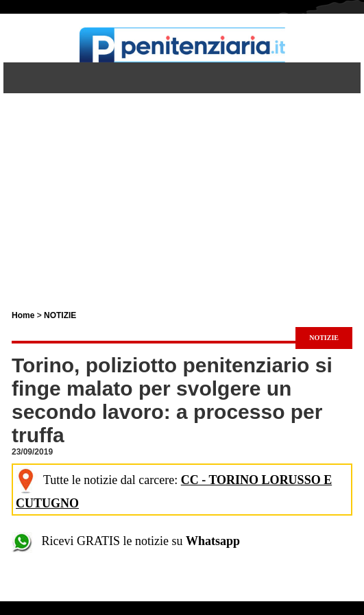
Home (23, 315)
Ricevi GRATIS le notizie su (126, 541)
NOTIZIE (60, 315)
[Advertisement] (182, 189)
